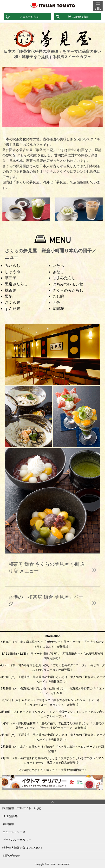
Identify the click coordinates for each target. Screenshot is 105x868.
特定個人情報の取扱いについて (23, 848)
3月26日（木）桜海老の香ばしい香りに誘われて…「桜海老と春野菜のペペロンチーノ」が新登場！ (52, 691)
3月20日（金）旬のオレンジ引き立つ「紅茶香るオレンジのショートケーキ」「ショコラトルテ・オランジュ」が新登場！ (52, 702)
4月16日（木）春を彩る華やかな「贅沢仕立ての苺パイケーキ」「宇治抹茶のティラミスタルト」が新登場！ (52, 644)
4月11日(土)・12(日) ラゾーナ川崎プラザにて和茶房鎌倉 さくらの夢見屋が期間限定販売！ (53, 656)
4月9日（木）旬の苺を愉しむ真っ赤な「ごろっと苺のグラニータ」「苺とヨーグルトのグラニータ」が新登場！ (52, 668)
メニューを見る (29, 17)
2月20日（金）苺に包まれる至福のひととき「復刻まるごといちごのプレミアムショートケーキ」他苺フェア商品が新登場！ (52, 760)
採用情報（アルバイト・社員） (23, 808)
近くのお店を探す (79, 17)
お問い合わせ (11, 856)
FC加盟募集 (10, 816)
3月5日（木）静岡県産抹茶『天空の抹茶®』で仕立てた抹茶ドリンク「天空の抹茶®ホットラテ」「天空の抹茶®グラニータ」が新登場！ (52, 726)
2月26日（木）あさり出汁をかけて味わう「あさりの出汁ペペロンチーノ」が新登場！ (52, 749)
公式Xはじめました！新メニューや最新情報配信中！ (52, 770)
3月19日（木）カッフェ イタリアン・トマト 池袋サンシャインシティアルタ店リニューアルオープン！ (53, 714)
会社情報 (8, 824)
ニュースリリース (14, 832)
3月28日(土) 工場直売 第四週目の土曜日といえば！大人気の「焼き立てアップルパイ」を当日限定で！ (52, 679)
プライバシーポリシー (17, 840)
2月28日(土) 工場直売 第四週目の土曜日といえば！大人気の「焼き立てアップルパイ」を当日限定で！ (52, 737)
